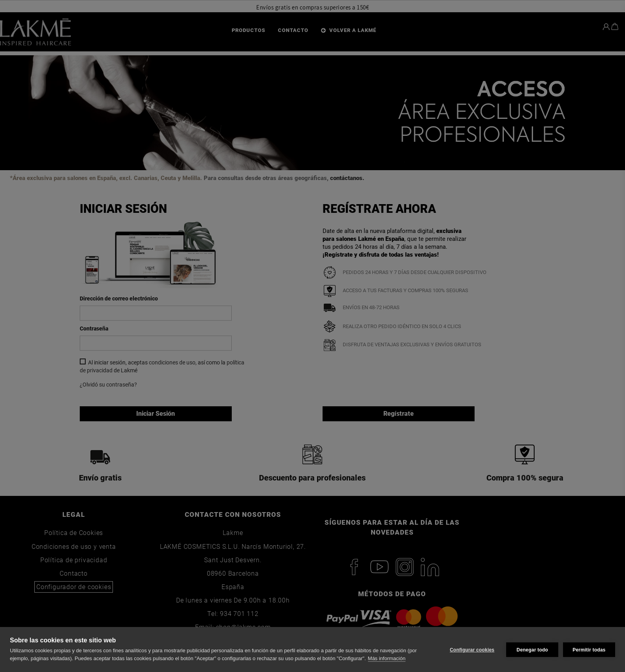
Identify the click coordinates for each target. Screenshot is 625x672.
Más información (387, 658)
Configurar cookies (471, 649)
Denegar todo (531, 649)
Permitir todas (589, 649)
